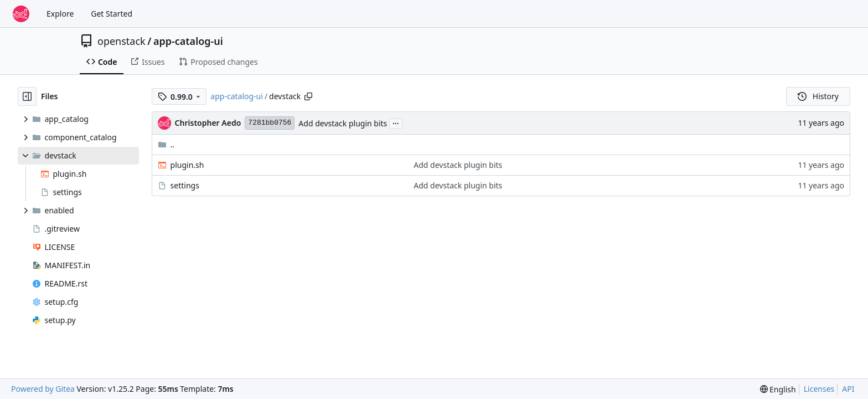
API (848, 389)
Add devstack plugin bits (343, 123)
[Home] (21, 14)
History (818, 96)
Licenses (819, 389)
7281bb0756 (270, 123)
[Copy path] (308, 96)
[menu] (778, 389)
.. (166, 144)
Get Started (112, 14)
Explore (60, 14)
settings (185, 185)
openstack (122, 41)
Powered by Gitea (43, 389)
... (396, 122)
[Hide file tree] (27, 96)
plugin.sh (187, 165)
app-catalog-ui (188, 41)
